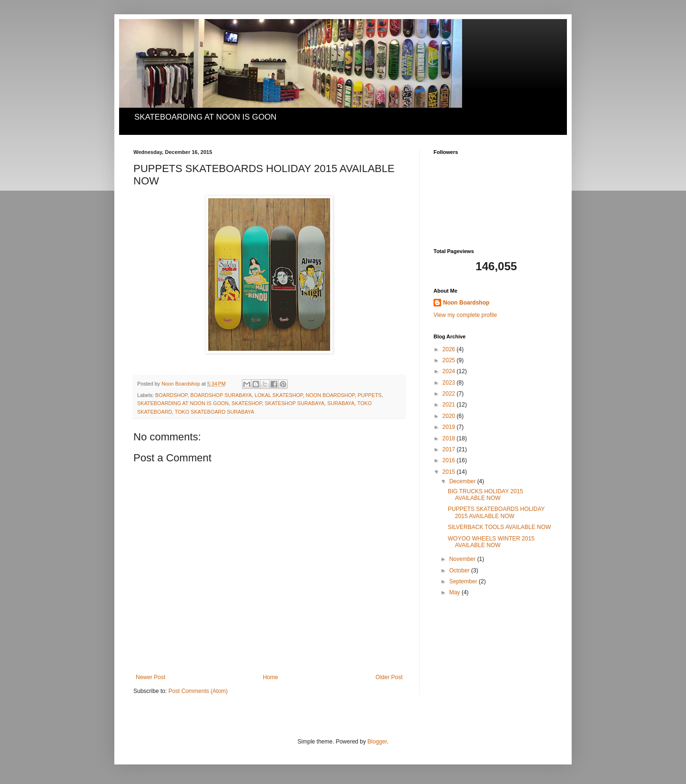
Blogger (377, 742)
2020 (450, 416)
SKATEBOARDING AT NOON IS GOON (183, 403)
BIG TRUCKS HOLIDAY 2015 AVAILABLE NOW (485, 495)
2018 (450, 438)
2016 (450, 460)
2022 (450, 394)
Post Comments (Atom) (198, 691)
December (463, 481)
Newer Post (151, 677)
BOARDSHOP (171, 395)
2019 (450, 427)
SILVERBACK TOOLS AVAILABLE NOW (499, 527)
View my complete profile (465, 315)
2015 (450, 472)
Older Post (389, 677)
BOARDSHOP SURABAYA (221, 395)
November (463, 559)
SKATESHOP (247, 403)
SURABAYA (341, 403)
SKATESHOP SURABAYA (295, 403)
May (455, 592)
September (464, 581)
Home (271, 677)
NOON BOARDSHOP (330, 395)
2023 (450, 383)
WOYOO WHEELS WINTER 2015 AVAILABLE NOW (491, 542)
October (460, 570)
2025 (450, 360)
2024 (450, 371)
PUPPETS (370, 395)
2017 (450, 449)
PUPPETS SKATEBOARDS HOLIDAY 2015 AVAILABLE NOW (496, 512)
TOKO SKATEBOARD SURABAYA (215, 412)
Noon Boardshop (466, 303)
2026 (450, 349)
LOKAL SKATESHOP (278, 395)
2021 (450, 405)
